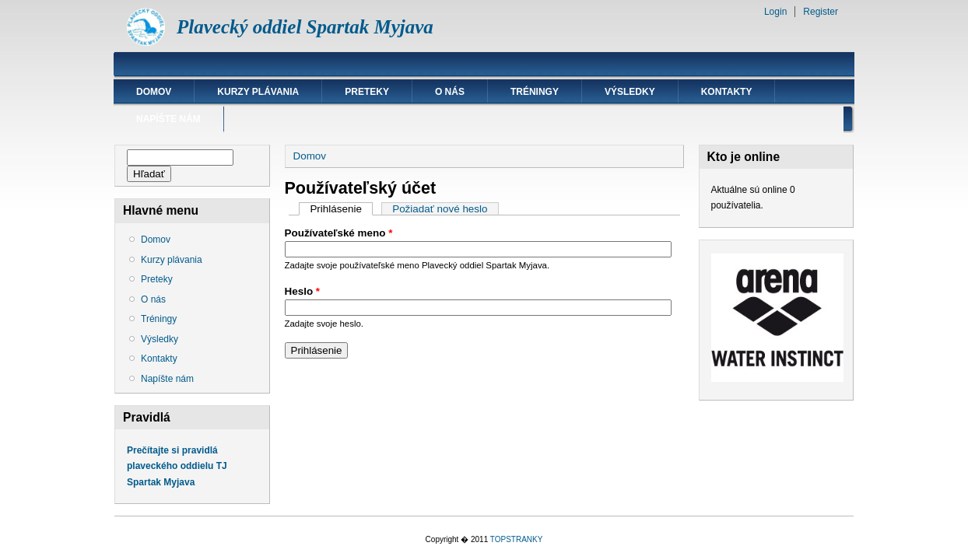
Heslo (303, 291)
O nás (450, 92)
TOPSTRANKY (517, 539)
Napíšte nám (168, 119)
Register (821, 12)
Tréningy (535, 92)
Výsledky (630, 92)
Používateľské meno (339, 233)
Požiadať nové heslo (440, 209)
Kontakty (727, 92)
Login (775, 12)
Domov (154, 92)
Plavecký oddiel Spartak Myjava (305, 27)
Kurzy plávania (258, 92)
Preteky (367, 92)
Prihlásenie (341, 209)
